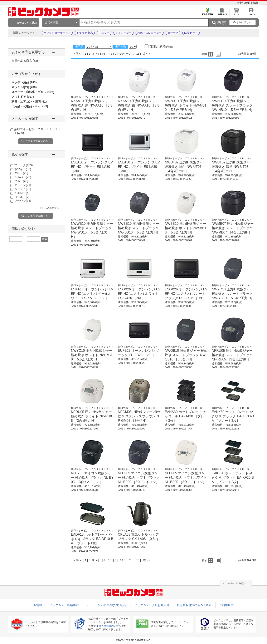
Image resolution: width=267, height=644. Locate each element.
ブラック (23, 165)
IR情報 (255, 3)
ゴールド (22, 197)
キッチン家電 (24, 87)
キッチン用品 (24, 82)
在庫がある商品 (26, 61)
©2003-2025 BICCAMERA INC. (133, 640)
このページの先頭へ (236, 583)
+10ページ (125, 54)
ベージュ (23, 189)
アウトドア (23, 97)
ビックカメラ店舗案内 (64, 605)
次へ (146, 54)
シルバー (23, 177)
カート (236, 13)
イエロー (22, 193)
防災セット (191, 33)
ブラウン (23, 201)
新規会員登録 (207, 13)
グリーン (23, 185)
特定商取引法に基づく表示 (194, 605)
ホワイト (23, 169)
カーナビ (173, 33)
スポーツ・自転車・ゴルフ (33, 92)
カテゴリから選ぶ (27, 23)
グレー (21, 173)
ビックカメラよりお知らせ (152, 605)
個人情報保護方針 (109, 626)
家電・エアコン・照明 (29, 102)
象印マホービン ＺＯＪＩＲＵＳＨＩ (92, 97)
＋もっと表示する (49, 208)
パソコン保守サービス (57, 33)
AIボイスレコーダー (150, 33)
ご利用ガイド (222, 13)
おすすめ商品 (85, 33)
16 (138, 54)
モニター (104, 33)
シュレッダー (123, 33)
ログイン (251, 13)
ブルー (21, 181)
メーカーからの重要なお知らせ (106, 605)
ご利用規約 (242, 3)
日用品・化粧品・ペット (30, 106)
